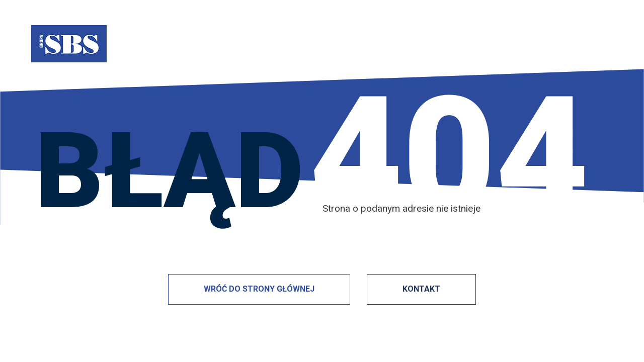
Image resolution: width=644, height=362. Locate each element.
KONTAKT (421, 289)
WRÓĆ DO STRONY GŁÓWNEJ (259, 289)
